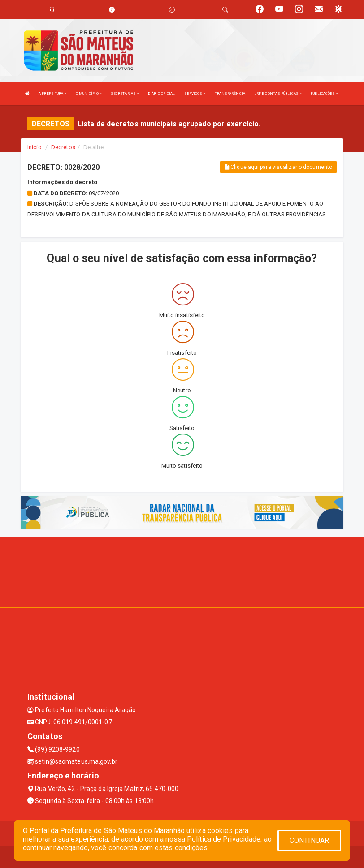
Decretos (63, 147)
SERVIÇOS (195, 93)
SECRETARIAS (125, 93)
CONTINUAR (309, 840)
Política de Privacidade (224, 839)
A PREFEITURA (52, 93)
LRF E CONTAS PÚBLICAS (278, 93)
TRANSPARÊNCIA (230, 93)
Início (35, 147)
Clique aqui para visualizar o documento (278, 167)
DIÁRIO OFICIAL (161, 93)
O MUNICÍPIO (89, 93)
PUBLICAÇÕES (324, 93)
